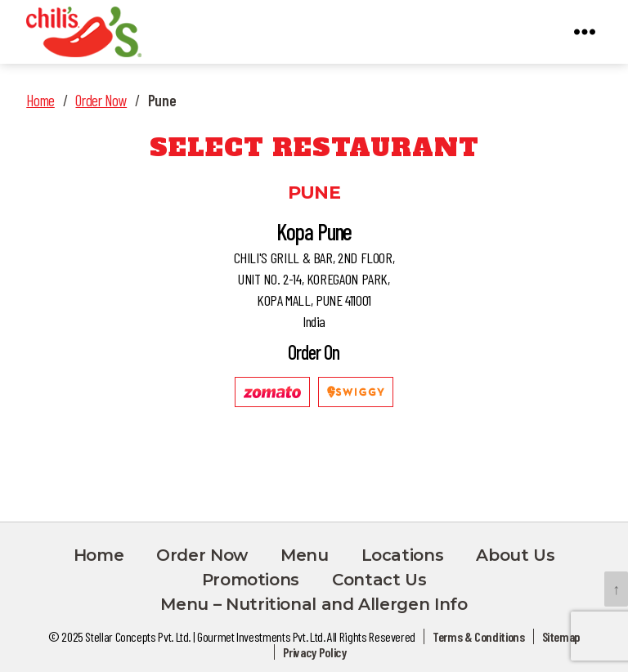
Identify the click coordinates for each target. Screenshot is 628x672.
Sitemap (561, 636)
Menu (305, 555)
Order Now (101, 100)
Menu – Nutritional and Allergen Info (314, 604)
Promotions (251, 580)
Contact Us (379, 580)
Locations (403, 555)
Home (40, 100)
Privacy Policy (315, 652)
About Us (515, 555)
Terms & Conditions (479, 636)
